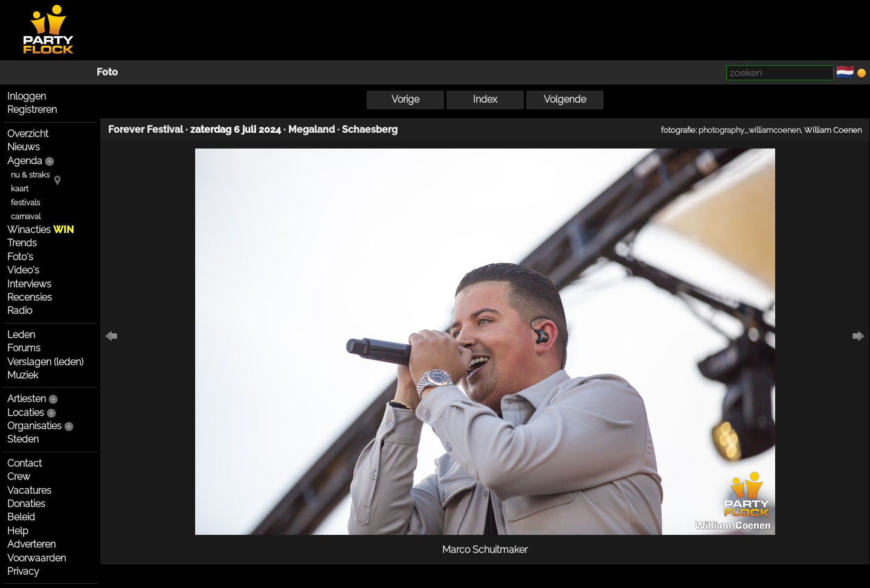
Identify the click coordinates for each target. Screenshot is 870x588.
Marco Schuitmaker (485, 550)
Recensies (30, 297)
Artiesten (27, 399)
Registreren (32, 110)
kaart (20, 189)
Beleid (21, 517)
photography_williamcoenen (749, 130)
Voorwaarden (37, 558)
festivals (25, 203)
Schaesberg (370, 129)
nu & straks (30, 175)
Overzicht (28, 134)
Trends (22, 243)
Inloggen (27, 96)
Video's (23, 270)
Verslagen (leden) (45, 362)
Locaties (26, 413)
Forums (24, 348)
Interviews (29, 284)
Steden (23, 439)
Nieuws (24, 147)
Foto (107, 72)
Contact (24, 463)
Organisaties (34, 426)
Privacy (23, 571)
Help (18, 531)
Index (485, 99)
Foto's (20, 257)
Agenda (25, 161)
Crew (19, 477)
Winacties (40, 230)
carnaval (26, 216)
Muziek (23, 375)
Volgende (565, 99)
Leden (21, 335)
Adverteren (31, 544)
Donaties (26, 504)
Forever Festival (146, 129)
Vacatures (29, 491)
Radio (20, 311)
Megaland (311, 129)
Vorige (405, 99)
